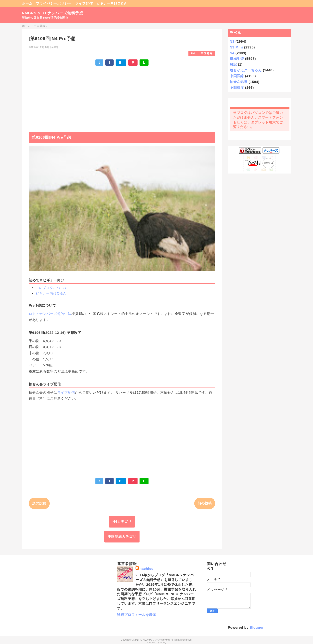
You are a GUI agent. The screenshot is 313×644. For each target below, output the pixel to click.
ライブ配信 (84, 3)
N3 (232, 42)
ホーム (27, 3)
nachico (147, 569)
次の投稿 (39, 503)
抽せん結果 (239, 82)
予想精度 (237, 88)
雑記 (233, 65)
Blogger (257, 628)
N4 (193, 53)
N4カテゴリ (122, 522)
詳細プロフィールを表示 (137, 615)
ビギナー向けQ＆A (111, 3)
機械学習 (237, 59)
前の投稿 (205, 503)
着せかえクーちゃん (246, 70)
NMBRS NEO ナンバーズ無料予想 (53, 13)
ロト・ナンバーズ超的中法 (50, 314)
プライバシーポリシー (54, 3)
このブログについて (52, 288)
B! (121, 63)
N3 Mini (236, 47)
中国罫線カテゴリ (122, 537)
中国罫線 (207, 53)
